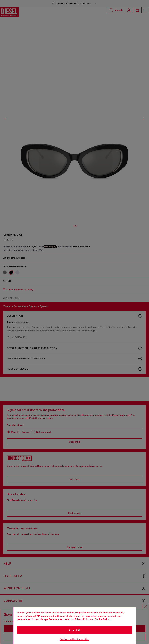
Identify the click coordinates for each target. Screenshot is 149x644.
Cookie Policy (102, 619)
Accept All (74, 630)
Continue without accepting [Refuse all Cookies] (74, 639)
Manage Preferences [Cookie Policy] (51, 619)
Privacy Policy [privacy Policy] (82, 619)
